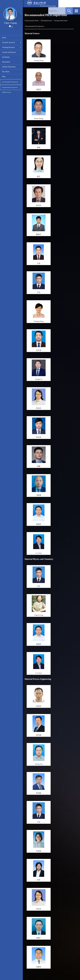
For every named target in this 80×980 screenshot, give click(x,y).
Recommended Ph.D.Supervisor (10, 82)
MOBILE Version (7, 92)
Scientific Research (9, 42)
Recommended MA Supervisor (10, 87)
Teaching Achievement (61, 21)
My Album (6, 72)
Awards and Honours (9, 52)
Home (4, 38)
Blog (4, 76)
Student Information (9, 67)
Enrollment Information (6, 59)
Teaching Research (8, 47)
